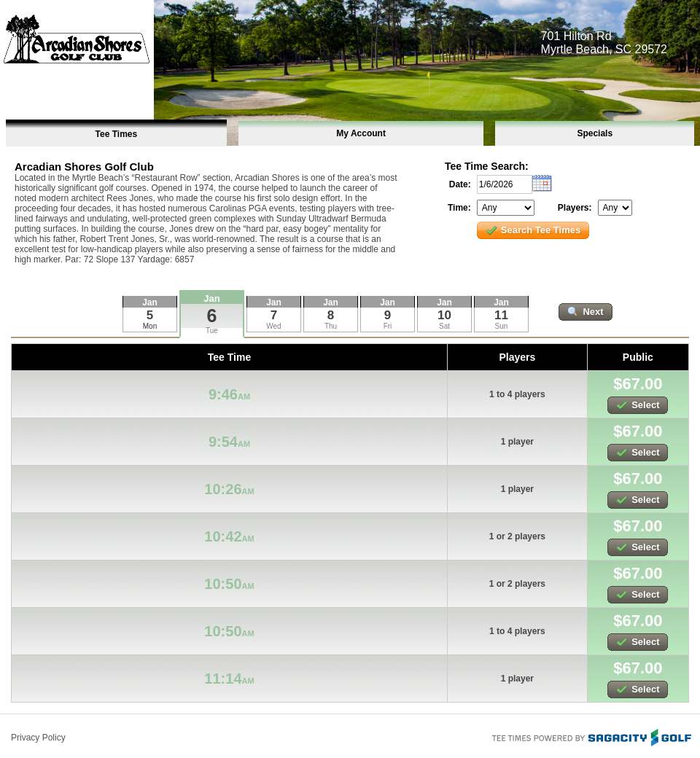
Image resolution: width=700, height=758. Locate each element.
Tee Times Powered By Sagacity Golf (591, 736)
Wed (273, 326)
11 (501, 315)
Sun (502, 326)
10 (444, 315)
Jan (211, 298)
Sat (444, 326)
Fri (388, 326)
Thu (331, 326)
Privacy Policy (38, 738)
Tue (212, 331)
